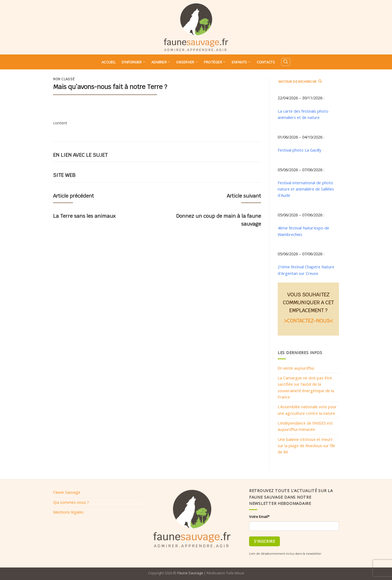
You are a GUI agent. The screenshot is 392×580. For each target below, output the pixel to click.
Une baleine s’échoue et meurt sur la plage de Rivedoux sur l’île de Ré (306, 446)
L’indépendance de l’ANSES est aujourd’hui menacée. (305, 426)
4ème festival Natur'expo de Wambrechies (303, 231)
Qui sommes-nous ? (71, 502)
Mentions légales (68, 512)
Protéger (215, 62)
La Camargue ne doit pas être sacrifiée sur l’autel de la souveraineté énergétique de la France (306, 387)
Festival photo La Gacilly (299, 150)
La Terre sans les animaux (84, 216)
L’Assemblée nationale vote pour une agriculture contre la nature (307, 410)
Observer (187, 62)
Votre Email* (259, 517)
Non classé (64, 79)
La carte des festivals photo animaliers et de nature (303, 114)
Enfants (241, 62)
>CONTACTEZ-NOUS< (308, 321)
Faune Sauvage (67, 492)
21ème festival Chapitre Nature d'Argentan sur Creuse (306, 270)
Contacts (266, 62)
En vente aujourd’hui (296, 368)
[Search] (286, 62)
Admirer (161, 62)
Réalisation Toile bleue (225, 573)
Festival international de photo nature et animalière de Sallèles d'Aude (306, 189)
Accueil (108, 62)
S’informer (133, 62)
